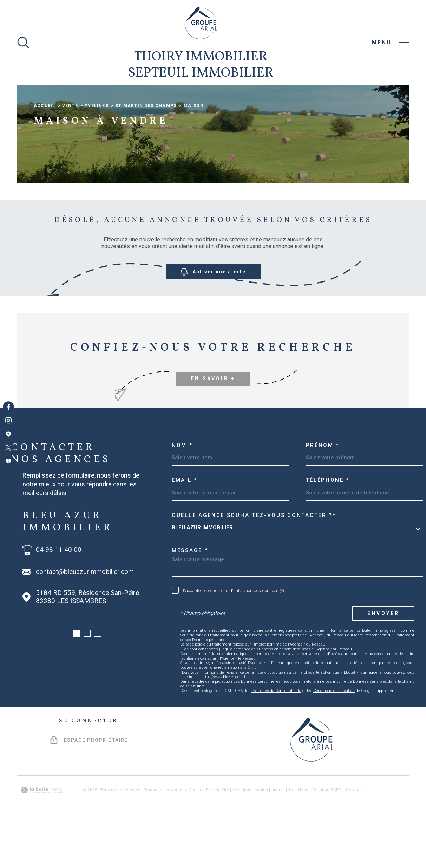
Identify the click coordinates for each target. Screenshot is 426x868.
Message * (190, 597)
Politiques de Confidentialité (276, 737)
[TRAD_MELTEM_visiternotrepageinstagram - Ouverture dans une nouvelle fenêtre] (8, 421)
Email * (185, 527)
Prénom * (323, 492)
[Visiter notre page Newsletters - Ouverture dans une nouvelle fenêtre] (8, 461)
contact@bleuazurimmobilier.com (85, 618)
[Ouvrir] (23, 43)
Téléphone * (328, 527)
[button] (77, 680)
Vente (70, 153)
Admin (278, 837)
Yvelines (97, 153)
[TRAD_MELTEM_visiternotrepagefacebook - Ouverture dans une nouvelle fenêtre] (8, 407)
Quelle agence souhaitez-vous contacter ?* (254, 562)
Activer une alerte (213, 319)
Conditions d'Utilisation (334, 737)
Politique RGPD (327, 837)
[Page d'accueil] (201, 23)
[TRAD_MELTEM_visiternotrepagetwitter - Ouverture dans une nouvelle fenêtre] (8, 447)
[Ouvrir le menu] (391, 43)
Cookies (354, 837)
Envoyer (383, 660)
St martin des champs (146, 153)
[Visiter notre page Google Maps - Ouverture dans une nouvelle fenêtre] (8, 434)
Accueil (44, 153)
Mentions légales (251, 837)
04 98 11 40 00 (59, 596)
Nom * (182, 492)
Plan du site (217, 837)
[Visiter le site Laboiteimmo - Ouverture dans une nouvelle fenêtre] (41, 837)
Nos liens (299, 837)
